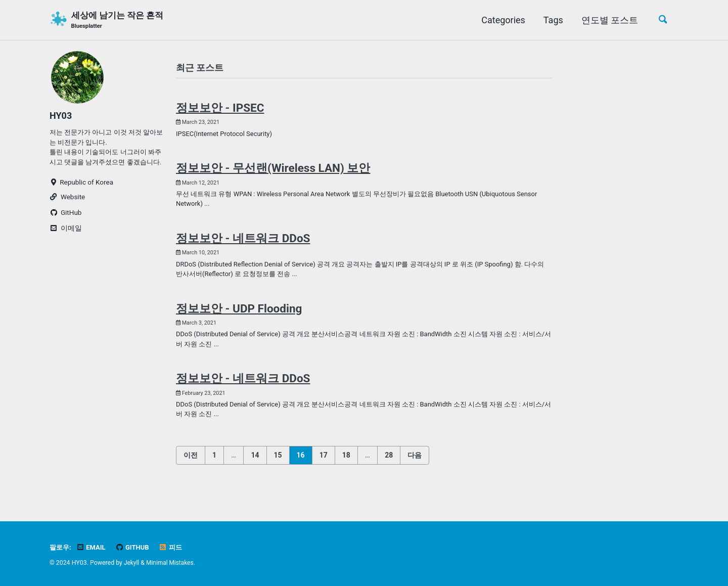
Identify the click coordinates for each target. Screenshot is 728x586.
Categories (501, 20)
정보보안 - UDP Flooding (239, 315)
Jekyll (132, 563)
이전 (191, 465)
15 (278, 465)
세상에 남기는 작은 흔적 (121, 21)
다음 (415, 465)
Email (93, 547)
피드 (174, 547)
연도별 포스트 (608, 20)
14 (255, 465)
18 (346, 465)
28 (389, 465)
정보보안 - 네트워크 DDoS (243, 243)
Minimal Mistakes (171, 563)
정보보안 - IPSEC (220, 109)
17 (324, 465)
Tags (551, 20)
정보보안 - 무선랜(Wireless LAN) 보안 (273, 171)
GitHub (135, 547)
